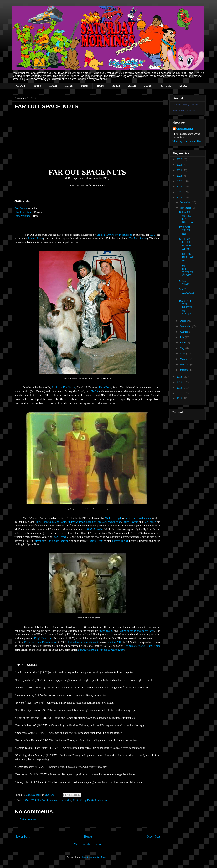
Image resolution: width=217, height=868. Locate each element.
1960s (53, 86)
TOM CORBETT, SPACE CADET (186, 271)
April (183, 354)
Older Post (153, 836)
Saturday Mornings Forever (185, 105)
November (186, 208)
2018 (180, 377)
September (186, 326)
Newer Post (22, 836)
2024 (180, 170)
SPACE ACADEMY (186, 293)
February (185, 365)
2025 (180, 165)
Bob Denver (21, 208)
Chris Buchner (185, 129)
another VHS (115, 642)
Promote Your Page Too (184, 111)
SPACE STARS (185, 283)
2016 (180, 388)
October (185, 321)
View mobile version (87, 844)
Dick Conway (94, 522)
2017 (180, 382)
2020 (180, 192)
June (183, 343)
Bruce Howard (130, 522)
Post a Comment (28, 819)
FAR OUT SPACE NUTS (185, 231)
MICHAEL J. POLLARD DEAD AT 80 (186, 244)
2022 (180, 181)
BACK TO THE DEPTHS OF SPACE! (186, 308)
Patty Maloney (23, 216)
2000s (116, 86)
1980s (85, 86)
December (186, 202)
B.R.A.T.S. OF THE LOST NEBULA (186, 217)
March (184, 359)
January (184, 370)
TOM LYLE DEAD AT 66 (186, 257)
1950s (37, 86)
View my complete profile (187, 141)
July (182, 337)
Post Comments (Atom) (95, 857)
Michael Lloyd (113, 518)
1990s (100, 86)
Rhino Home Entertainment (83, 642)
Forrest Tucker (120, 541)
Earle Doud (105, 388)
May (183, 348)
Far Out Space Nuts (48, 800)
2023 (180, 176)
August (184, 332)
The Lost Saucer (138, 238)
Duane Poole (59, 522)
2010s (132, 86)
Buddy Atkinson (76, 522)
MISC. (183, 86)
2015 (180, 393)
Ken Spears (69, 388)
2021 (180, 187)
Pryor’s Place (35, 238)
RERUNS (165, 86)
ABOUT (21, 86)
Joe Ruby (57, 388)
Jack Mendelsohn (112, 522)
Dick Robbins (43, 522)
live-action (66, 800)
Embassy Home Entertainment (41, 642)
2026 (180, 159)
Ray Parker (149, 522)
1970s (69, 86)
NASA (94, 391)
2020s (148, 86)
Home (88, 836)
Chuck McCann (23, 212)
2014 (180, 399)
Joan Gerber (60, 537)
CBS (152, 235)
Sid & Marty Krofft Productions (114, 235)
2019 (180, 198)
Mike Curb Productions (138, 518)
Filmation (39, 541)
